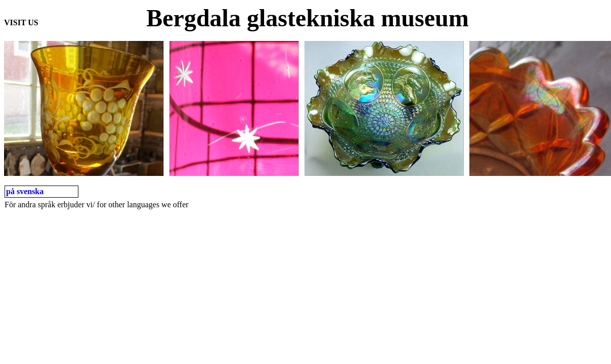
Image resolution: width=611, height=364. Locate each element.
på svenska (25, 191)
